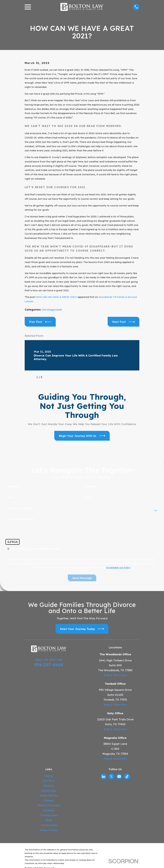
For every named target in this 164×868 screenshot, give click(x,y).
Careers (49, 800)
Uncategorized (52, 309)
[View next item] (49, 377)
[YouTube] (119, 776)
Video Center (49, 830)
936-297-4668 (49, 665)
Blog (49, 820)
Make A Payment (49, 805)
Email (88, 497)
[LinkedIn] (103, 776)
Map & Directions (115, 675)
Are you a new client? (20, 509)
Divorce (49, 786)
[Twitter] (111, 776)
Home (49, 776)
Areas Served (49, 795)
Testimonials (49, 825)
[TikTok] (127, 776)
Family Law (49, 791)
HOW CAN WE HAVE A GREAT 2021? (56, 297)
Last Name (91, 487)
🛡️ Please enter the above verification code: (33, 549)
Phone (11, 497)
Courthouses (49, 815)
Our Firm (49, 781)
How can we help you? (20, 519)
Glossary (49, 810)
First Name (13, 487)
